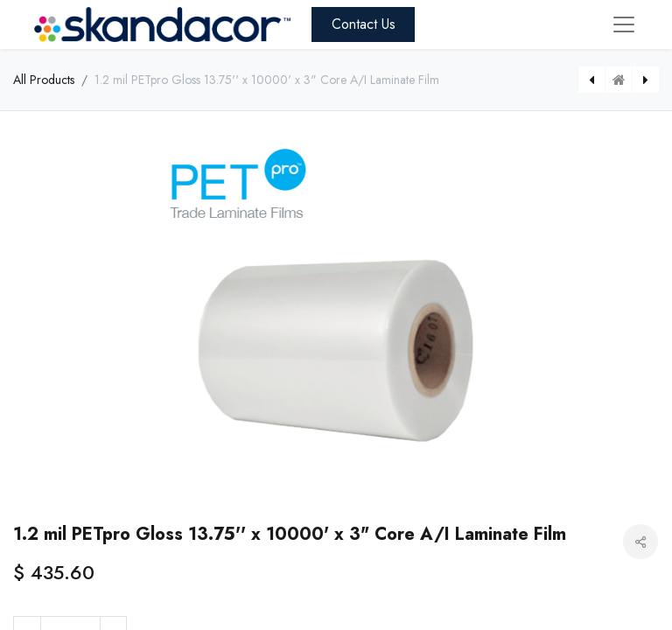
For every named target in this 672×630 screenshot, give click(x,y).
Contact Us (364, 24)
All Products (44, 80)
